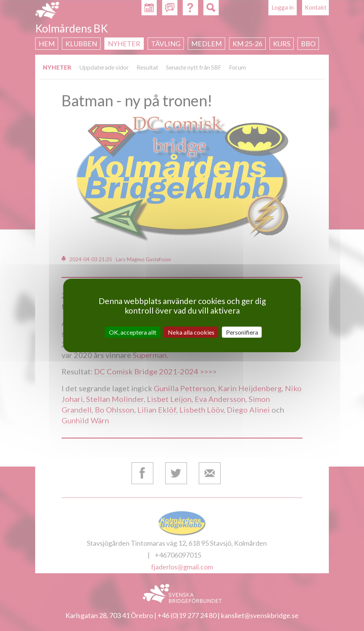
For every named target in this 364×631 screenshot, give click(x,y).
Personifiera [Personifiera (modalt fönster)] (242, 332)
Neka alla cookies (191, 332)
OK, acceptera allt (133, 332)
